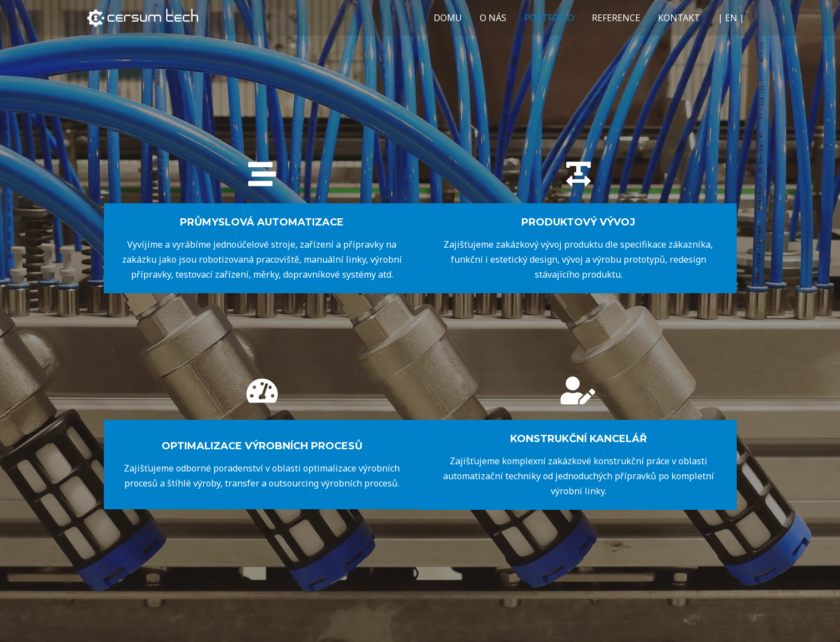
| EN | (731, 18)
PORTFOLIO (549, 18)
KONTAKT (679, 18)
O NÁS (493, 18)
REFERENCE (616, 18)
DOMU (448, 18)
